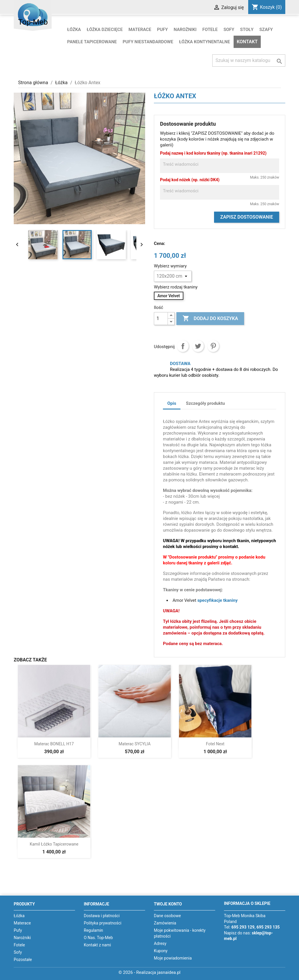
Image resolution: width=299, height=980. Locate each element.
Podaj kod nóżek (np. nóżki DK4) (190, 180)
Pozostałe (23, 960)
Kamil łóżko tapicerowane (54, 844)
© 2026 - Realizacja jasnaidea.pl (150, 972)
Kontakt (247, 42)
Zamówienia (165, 923)
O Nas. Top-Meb (98, 938)
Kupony (161, 951)
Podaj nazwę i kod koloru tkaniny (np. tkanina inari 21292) (213, 153)
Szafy (266, 30)
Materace (140, 30)
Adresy (160, 943)
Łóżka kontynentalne (205, 42)
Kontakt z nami (97, 945)
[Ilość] (161, 319)
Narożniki (185, 30)
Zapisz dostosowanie (247, 217)
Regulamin (93, 930)
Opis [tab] (172, 403)
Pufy (162, 30)
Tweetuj (198, 346)
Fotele (210, 30)
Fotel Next (215, 744)
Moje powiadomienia (173, 958)
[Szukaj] (249, 61)
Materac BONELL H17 (54, 744)
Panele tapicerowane (92, 42)
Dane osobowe (167, 916)
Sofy (229, 30)
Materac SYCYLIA (134, 744)
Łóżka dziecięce (105, 30)
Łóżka (74, 30)
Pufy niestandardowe (148, 42)
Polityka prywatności (103, 923)
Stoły (247, 30)
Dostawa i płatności (102, 916)
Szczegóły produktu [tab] (206, 403)
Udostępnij (183, 346)
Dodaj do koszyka (210, 319)
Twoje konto (168, 904)
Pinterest (213, 346)
